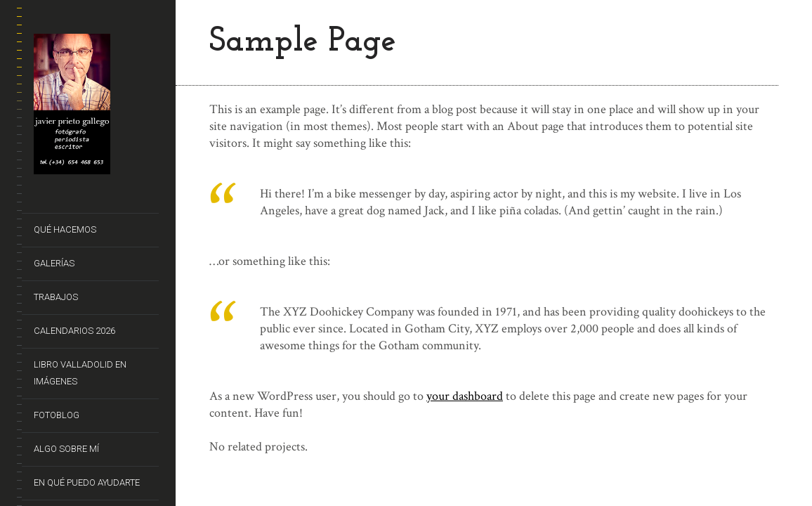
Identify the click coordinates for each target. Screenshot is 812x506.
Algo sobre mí (66, 449)
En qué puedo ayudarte (87, 482)
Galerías (54, 263)
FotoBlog (57, 415)
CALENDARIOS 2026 (74, 331)
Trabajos (56, 297)
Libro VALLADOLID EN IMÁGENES (80, 373)
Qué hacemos (65, 229)
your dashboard (465, 396)
